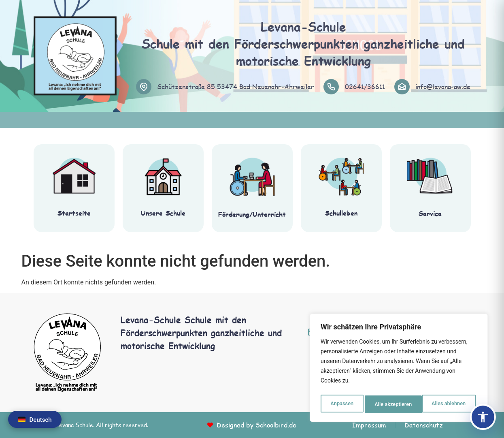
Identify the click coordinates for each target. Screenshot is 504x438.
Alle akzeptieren (449, 404)
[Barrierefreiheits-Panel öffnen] (483, 417)
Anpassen (341, 404)
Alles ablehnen (391, 404)
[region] (399, 370)
